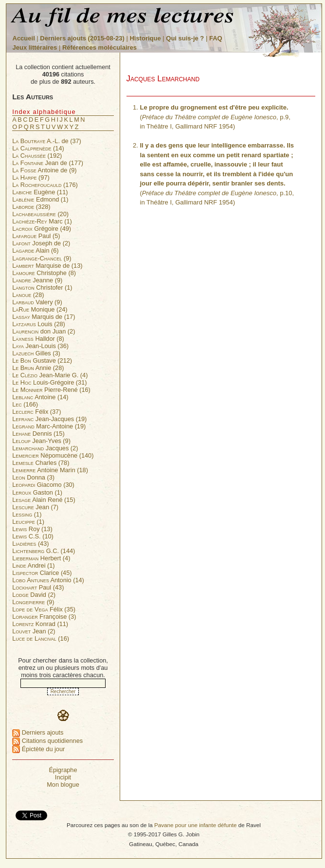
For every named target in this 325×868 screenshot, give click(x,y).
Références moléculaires (99, 47)
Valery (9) (37, 302)
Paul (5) (36, 236)
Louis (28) (39, 324)
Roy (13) (32, 529)
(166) (25, 404)
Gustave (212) (42, 360)
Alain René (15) (44, 500)
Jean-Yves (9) (41, 441)
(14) (38, 148)
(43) (30, 544)
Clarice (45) (42, 573)
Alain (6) (35, 250)
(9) (42, 258)
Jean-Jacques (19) (49, 419)
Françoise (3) (44, 617)
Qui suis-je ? (185, 38)
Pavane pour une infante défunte (196, 825)
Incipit (63, 777)
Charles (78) (41, 463)
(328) (31, 207)
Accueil (24, 38)
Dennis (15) (38, 434)
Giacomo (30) (43, 485)
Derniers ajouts (38, 732)
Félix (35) (44, 609)
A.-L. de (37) (47, 141)
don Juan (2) (44, 331)
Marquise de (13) (47, 266)
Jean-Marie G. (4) (50, 375)
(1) (27, 514)
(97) (31, 177)
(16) (41, 638)
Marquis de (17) (44, 317)
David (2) (34, 595)
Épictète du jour (38, 749)
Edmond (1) (40, 199)
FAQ (216, 38)
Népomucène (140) (53, 455)
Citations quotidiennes (47, 741)
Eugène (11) (40, 192)
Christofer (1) (42, 287)
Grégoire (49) (42, 229)
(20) (40, 214)
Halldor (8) (38, 339)
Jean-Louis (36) (40, 346)
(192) (37, 156)
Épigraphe (63, 770)
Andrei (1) (33, 565)
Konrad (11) (40, 624)
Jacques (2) (45, 448)
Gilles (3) (36, 353)
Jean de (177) (48, 163)
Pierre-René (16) (51, 390)
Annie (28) (38, 368)
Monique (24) (40, 309)
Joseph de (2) (41, 243)
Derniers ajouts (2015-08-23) (83, 38)
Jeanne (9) (37, 280)
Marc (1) (42, 221)
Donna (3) (33, 477)
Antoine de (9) (44, 170)
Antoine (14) (40, 397)
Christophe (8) (44, 273)
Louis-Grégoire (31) (49, 382)
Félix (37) (36, 412)
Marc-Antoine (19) (49, 426)
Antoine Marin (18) (50, 470)
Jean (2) (34, 631)
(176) (45, 185)
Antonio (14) (48, 580)
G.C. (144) (44, 551)
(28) (28, 295)
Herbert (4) (41, 558)
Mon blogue (63, 785)
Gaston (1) (37, 492)
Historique (145, 38)
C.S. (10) (33, 536)
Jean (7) (35, 507)
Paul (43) (38, 587)
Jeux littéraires (35, 47)
